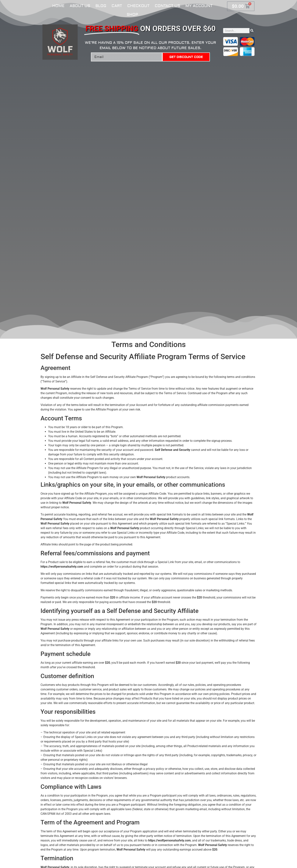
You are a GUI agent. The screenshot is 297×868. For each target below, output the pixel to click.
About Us (80, 6)
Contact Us (167, 6)
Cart (117, 6)
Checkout (138, 6)
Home (58, 6)
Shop (132, 14)
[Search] (252, 31)
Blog (101, 6)
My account (199, 6)
